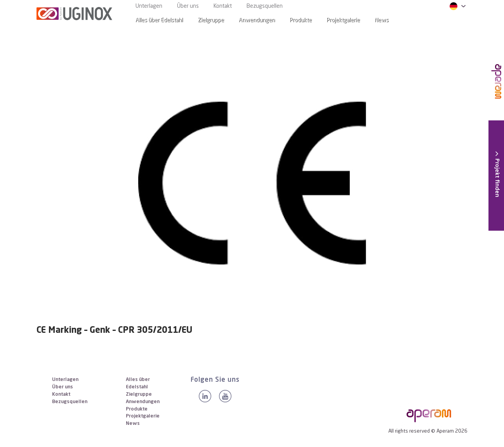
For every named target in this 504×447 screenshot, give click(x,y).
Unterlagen (149, 6)
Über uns (188, 6)
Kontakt (223, 6)
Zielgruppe (211, 20)
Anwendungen (257, 20)
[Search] (455, 20)
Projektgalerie (343, 20)
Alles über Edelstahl (159, 20)
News (133, 424)
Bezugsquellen (265, 6)
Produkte (301, 20)
